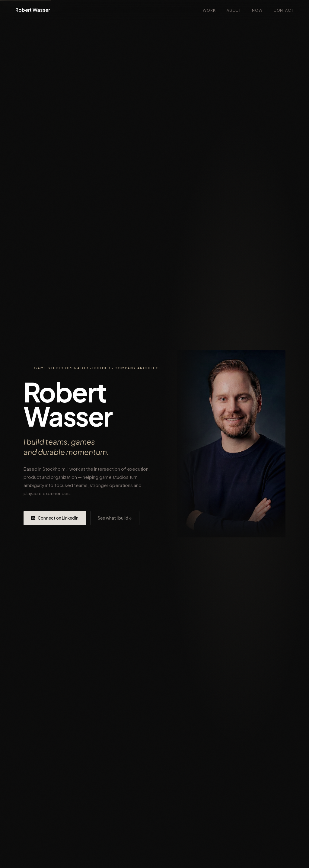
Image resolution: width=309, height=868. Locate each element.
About (234, 10)
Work (209, 10)
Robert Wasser (33, 10)
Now (257, 10)
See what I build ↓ (115, 518)
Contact (284, 10)
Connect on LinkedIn (55, 518)
